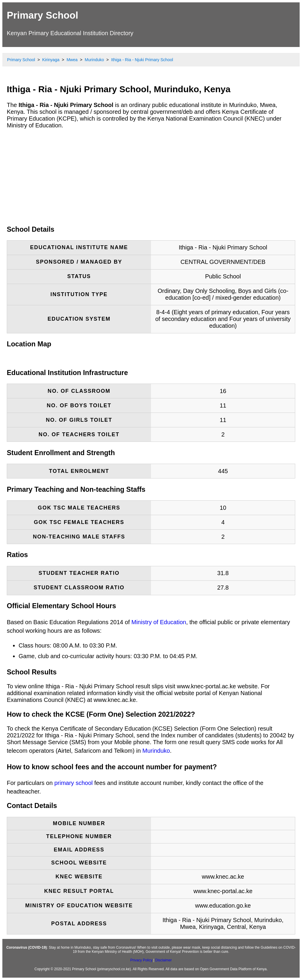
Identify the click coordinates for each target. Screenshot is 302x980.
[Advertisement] (151, 177)
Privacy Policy (141, 960)
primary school (73, 783)
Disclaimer (163, 960)
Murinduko (156, 751)
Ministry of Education (159, 622)
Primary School (42, 15)
